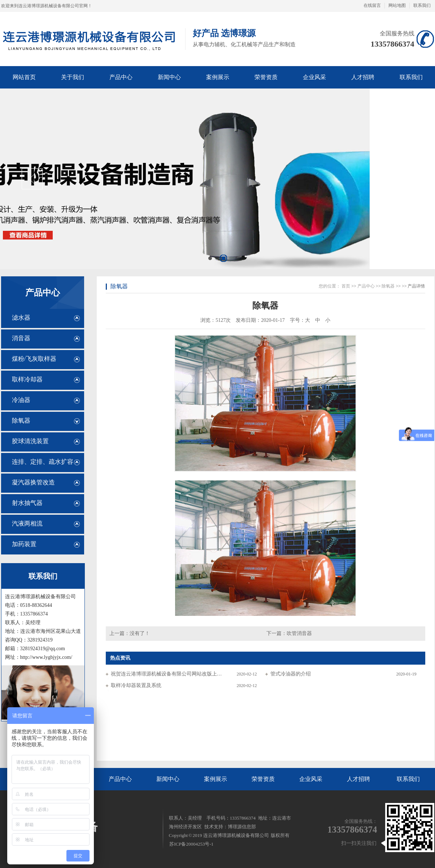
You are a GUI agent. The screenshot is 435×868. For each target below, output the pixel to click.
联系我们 (422, 5)
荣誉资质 (263, 779)
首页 (346, 286)
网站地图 (397, 5)
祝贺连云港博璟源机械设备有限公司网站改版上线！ (167, 674)
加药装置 (24, 544)
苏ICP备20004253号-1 (191, 844)
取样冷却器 (27, 379)
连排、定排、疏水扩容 (43, 462)
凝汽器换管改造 (33, 482)
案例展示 (216, 779)
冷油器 (21, 400)
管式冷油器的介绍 (291, 674)
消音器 (21, 338)
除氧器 (21, 421)
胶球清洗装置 (30, 441)
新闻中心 (168, 779)
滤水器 (21, 318)
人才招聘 (358, 779)
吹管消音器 (299, 633)
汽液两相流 (27, 524)
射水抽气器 (27, 503)
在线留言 (372, 5)
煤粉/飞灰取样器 (34, 359)
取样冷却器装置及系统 (136, 685)
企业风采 (311, 779)
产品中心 (43, 293)
